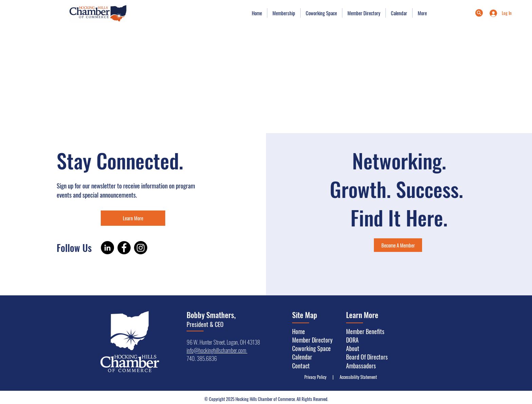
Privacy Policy (317, 377)
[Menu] (479, 13)
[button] (284, 13)
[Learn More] (133, 218)
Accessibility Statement (357, 377)
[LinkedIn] (107, 248)
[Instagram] (141, 248)
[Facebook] (124, 248)
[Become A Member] (398, 245)
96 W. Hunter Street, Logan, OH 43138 (223, 342)
